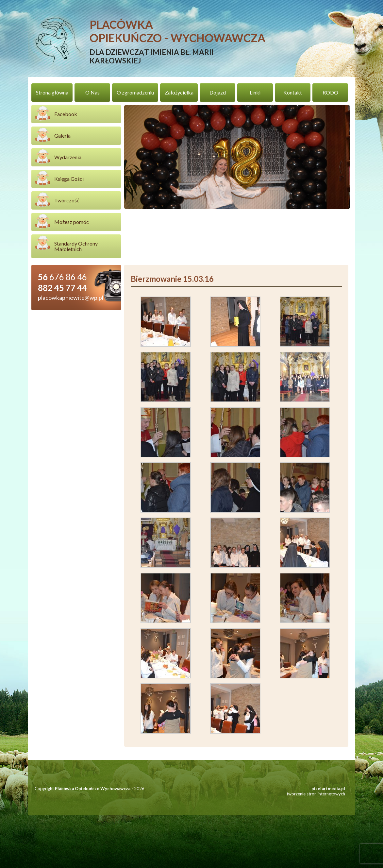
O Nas (92, 93)
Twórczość (67, 201)
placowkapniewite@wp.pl (71, 298)
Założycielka (179, 93)
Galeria (62, 136)
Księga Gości (69, 179)
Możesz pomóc (72, 222)
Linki (255, 93)
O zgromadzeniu (135, 93)
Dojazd (218, 93)
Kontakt (293, 93)
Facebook (66, 114)
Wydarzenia (68, 157)
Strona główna (52, 93)
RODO (330, 93)
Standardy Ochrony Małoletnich (76, 247)
